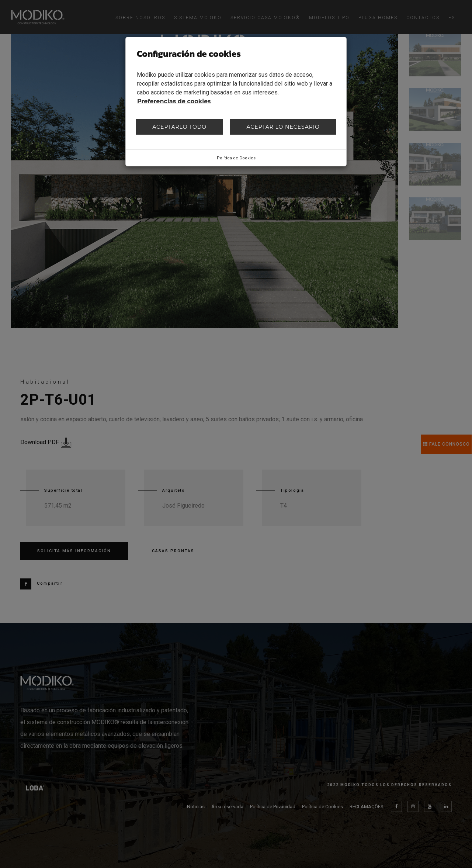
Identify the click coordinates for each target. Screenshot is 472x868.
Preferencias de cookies (174, 101)
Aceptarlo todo (179, 127)
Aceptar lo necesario (283, 127)
